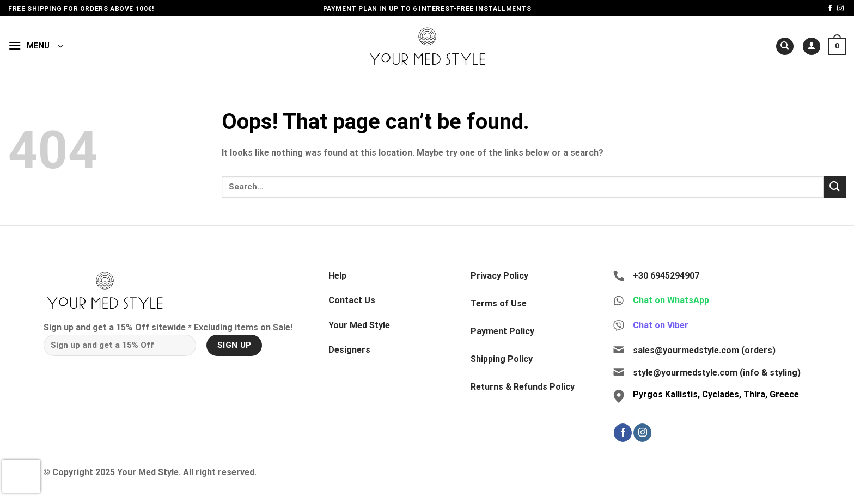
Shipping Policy (502, 359)
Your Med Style (359, 325)
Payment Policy (502, 331)
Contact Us (352, 300)
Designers (349, 350)
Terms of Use (499, 303)
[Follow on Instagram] (840, 9)
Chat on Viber (661, 325)
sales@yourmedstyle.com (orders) (704, 350)
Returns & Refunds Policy (523, 387)
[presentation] (21, 476)
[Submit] (835, 187)
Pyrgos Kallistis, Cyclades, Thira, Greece (716, 394)
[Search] (785, 47)
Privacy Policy (499, 276)
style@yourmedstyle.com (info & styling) (717, 373)
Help (337, 276)
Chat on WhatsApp (671, 300)
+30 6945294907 (666, 276)
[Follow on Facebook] (830, 9)
